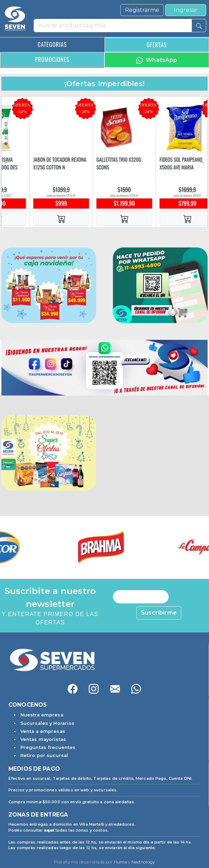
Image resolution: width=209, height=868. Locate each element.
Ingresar (186, 10)
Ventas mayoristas (43, 739)
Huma (121, 862)
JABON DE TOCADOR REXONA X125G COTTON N (116, 163)
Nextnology (143, 862)
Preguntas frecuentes (48, 747)
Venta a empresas (43, 731)
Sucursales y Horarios (48, 723)
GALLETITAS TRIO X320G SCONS (175, 163)
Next (202, 162)
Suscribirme (159, 613)
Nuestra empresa (42, 715)
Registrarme (142, 10)
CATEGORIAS (52, 44)
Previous (7, 162)
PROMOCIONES (52, 59)
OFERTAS (157, 45)
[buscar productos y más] (113, 26)
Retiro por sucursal (44, 755)
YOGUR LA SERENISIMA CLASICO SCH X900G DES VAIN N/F (50, 167)
